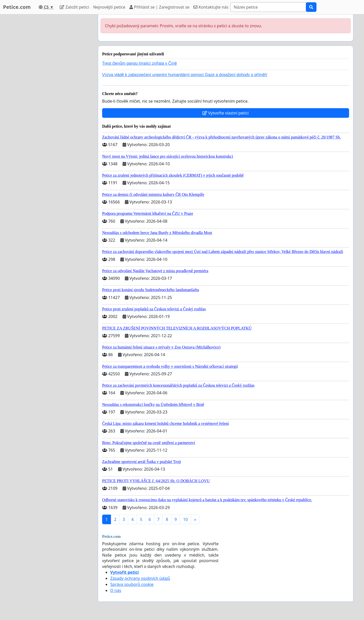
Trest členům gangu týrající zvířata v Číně (140, 63)
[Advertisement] (49, 90)
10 (185, 519)
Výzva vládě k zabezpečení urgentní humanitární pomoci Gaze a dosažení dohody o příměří (185, 75)
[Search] (268, 7)
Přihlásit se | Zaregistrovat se (159, 7)
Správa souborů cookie (132, 584)
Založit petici (74, 7)
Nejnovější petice (109, 7)
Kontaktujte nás (211, 7)
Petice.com (17, 7)
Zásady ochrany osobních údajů (140, 578)
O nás (116, 590)
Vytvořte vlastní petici (226, 113)
